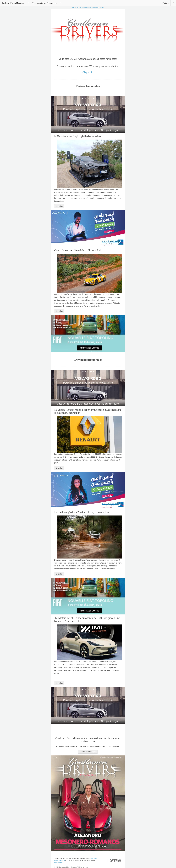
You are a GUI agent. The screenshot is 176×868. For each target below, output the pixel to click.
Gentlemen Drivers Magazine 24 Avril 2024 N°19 (45, 3)
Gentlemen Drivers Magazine (13, 3)
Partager (166, 3)
